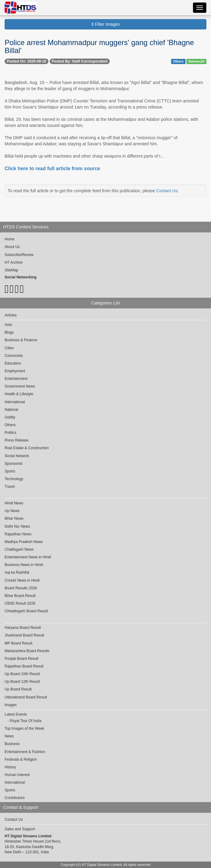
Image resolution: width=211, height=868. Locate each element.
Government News (20, 386)
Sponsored (13, 464)
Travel (10, 487)
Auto (8, 325)
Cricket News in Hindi (22, 580)
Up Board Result (18, 689)
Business (12, 744)
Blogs (9, 332)
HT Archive (13, 262)
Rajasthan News (18, 534)
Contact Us (167, 191)
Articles (11, 315)
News (9, 736)
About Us (12, 247)
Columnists (14, 356)
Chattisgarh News (19, 549)
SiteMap (11, 270)
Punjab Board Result (21, 659)
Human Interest (17, 775)
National (11, 410)
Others (178, 61)
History (10, 767)
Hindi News (14, 503)
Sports (10, 471)
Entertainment (16, 379)
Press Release (17, 440)
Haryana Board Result (23, 628)
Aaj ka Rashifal (17, 572)
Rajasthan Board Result (24, 666)
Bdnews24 (197, 61)
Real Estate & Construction (27, 448)
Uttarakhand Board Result (26, 697)
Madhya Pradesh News (24, 542)
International (15, 402)
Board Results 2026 (21, 588)
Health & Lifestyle (19, 394)
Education (13, 363)
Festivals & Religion (21, 759)
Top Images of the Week (24, 728)
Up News (12, 511)
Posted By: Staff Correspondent (80, 61)
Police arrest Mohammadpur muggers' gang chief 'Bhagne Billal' (99, 46)
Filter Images (106, 24)
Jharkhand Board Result (24, 635)
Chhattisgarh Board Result (26, 611)
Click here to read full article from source (52, 168)
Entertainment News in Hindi (28, 557)
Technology (14, 479)
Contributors (15, 798)
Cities (9, 348)
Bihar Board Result (20, 596)
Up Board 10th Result (22, 674)
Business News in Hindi (24, 565)
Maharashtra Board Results (27, 651)
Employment (15, 371)
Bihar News (14, 518)
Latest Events (16, 714)
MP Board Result (19, 643)
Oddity (10, 417)
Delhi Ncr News (17, 526)
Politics (10, 433)
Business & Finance (21, 340)
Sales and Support (20, 829)
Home (10, 239)
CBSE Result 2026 (20, 603)
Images (11, 705)
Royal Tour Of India (26, 721)
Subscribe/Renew (19, 255)
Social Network (17, 456)
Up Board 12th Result (22, 682)
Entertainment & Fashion (25, 752)
